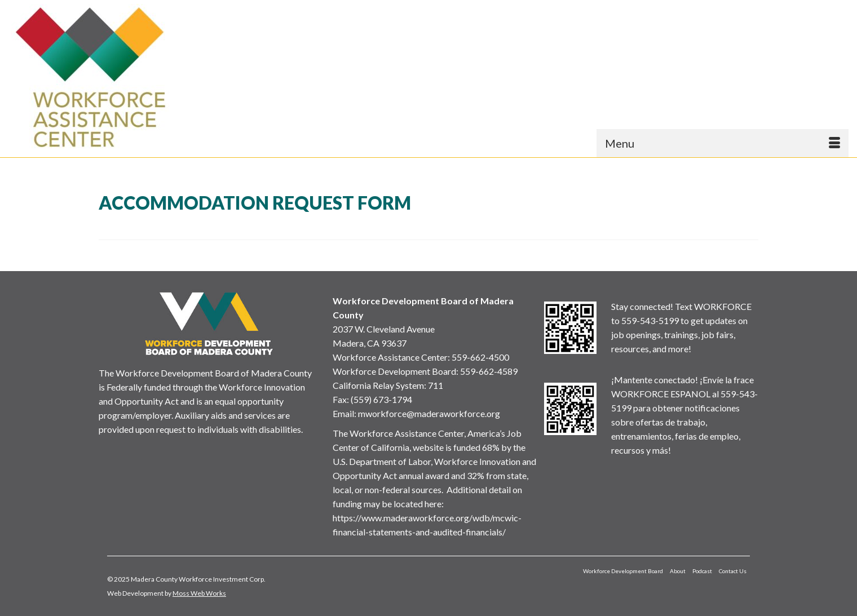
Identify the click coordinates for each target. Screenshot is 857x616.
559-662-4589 (489, 371)
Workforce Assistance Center (390, 357)
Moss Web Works (199, 593)
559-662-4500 (480, 357)
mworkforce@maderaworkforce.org (429, 413)
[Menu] (723, 143)
